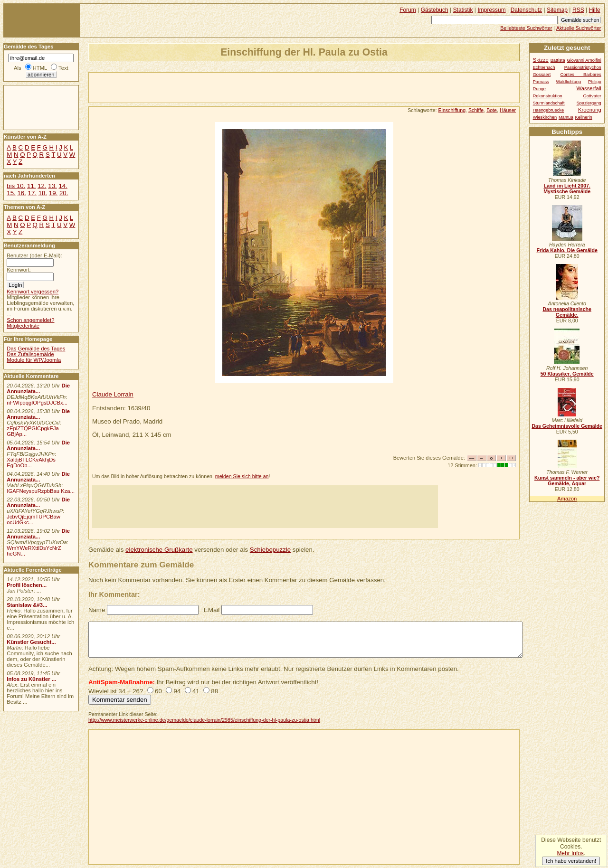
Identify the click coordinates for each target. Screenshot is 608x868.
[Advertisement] (200, 87)
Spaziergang (589, 103)
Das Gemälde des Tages (36, 349)
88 (214, 691)
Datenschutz (526, 10)
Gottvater (592, 96)
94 (177, 691)
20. (64, 193)
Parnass (541, 82)
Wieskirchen (545, 117)
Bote (492, 110)
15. (11, 193)
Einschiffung (452, 110)
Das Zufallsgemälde (30, 354)
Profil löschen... (27, 585)
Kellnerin (584, 117)
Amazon (567, 499)
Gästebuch (435, 10)
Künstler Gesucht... (31, 642)
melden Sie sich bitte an (242, 476)
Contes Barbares (581, 75)
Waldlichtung (568, 82)
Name (97, 610)
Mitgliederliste (23, 326)
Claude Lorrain (113, 394)
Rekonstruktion (548, 96)
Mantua (566, 117)
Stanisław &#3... (27, 605)
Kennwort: (19, 270)
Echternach (544, 67)
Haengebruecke (549, 110)
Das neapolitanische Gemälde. (567, 312)
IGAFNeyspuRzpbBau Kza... (41, 491)
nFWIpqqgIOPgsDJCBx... (37, 403)
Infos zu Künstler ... (31, 679)
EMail (212, 610)
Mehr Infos (570, 853)
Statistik (463, 10)
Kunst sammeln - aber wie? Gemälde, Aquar (567, 481)
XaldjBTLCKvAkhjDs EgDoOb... (31, 462)
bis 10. (16, 186)
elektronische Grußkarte (159, 550)
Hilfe (595, 10)
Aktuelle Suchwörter (579, 28)
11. (31, 186)
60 (158, 691)
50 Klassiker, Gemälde (567, 374)
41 (196, 691)
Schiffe (476, 110)
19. (53, 193)
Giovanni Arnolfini (584, 60)
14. (63, 186)
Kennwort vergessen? (33, 292)
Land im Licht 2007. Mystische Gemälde (567, 189)
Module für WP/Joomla (34, 360)
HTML (40, 68)
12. (42, 186)
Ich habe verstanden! (571, 861)
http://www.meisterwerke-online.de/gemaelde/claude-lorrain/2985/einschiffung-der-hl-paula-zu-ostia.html (204, 720)
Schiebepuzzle (270, 550)
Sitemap (557, 10)
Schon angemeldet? (30, 320)
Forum (408, 10)
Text (63, 68)
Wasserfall (589, 88)
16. (21, 193)
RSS (578, 10)
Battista (558, 60)
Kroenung (590, 110)
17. (32, 193)
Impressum (492, 10)
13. (52, 186)
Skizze (541, 60)
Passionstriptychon (583, 67)
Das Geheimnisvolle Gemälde (567, 426)
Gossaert (542, 75)
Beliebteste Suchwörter (526, 28)
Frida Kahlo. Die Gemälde (567, 250)
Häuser (508, 110)
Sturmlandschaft (549, 103)
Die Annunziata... (38, 388)
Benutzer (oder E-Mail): (34, 255)
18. (43, 193)
